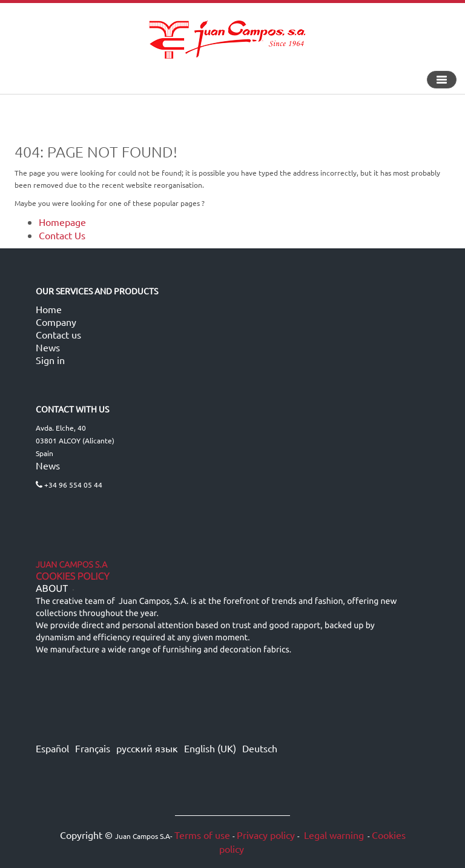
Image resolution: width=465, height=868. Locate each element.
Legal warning (333, 835)
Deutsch (260, 748)
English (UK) (210, 748)
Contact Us (62, 235)
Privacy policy (266, 835)
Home (49, 309)
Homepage (62, 222)
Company (56, 322)
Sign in (50, 360)
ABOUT (52, 589)
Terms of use (202, 835)
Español (52, 748)
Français (93, 748)
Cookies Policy (73, 577)
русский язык (147, 748)
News (48, 347)
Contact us (58, 334)
